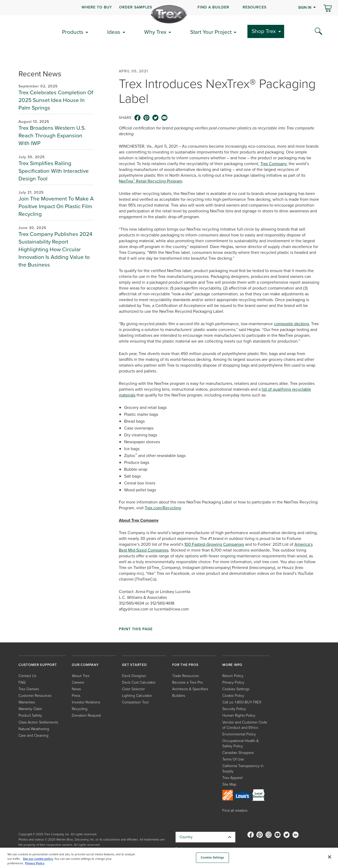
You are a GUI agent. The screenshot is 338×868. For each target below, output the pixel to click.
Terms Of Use (233, 759)
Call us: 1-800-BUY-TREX (242, 702)
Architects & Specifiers (190, 689)
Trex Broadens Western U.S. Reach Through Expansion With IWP (52, 135)
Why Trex (155, 32)
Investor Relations (86, 702)
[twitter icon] (156, 118)
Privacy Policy (233, 682)
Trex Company (273, 164)
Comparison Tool (135, 702)
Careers (78, 682)
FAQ (22, 682)
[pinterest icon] (147, 118)
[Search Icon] (318, 31)
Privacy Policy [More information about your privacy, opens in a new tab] (35, 863)
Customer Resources (35, 696)
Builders (179, 696)
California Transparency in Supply (243, 769)
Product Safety (30, 715)
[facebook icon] (138, 118)
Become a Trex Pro (187, 682)
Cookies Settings (236, 689)
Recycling (80, 709)
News (76, 689)
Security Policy (234, 709)
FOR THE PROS (185, 665)
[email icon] (165, 118)
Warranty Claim (30, 709)
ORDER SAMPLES (136, 7)
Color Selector (133, 689)
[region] (169, 858)
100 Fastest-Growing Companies (214, 544)
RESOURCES (255, 7)
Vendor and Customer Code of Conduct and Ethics (245, 725)
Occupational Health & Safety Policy (241, 743)
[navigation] (169, 8)
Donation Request (86, 715)
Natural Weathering (34, 729)
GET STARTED (134, 665)
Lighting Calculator (137, 696)
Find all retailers (235, 811)
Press (76, 696)
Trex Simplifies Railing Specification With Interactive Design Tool (54, 171)
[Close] (330, 857)
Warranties (27, 702)
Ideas (114, 32)
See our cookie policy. (38, 859)
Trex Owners (29, 689)
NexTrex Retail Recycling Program (151, 181)
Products (73, 32)
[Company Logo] (169, 14)
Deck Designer (134, 676)
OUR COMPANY (85, 665)
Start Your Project (211, 32)
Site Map (229, 784)
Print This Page (136, 629)
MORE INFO (232, 665)
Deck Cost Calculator (139, 682)
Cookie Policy (233, 696)
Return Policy (233, 676)
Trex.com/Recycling (163, 508)
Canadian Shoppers (238, 753)
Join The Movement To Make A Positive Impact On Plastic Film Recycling (56, 206)
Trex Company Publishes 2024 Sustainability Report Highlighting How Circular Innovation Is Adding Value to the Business (55, 249)
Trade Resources (186, 676)
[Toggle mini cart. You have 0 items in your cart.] (328, 9)
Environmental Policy (239, 734)
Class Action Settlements (38, 722)
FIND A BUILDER (213, 7)
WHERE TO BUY (97, 7)
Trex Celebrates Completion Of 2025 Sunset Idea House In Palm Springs (56, 100)
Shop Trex (264, 31)
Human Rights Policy (239, 715)
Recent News (40, 74)
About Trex (81, 676)
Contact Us (27, 676)
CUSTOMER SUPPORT (38, 665)
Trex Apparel (233, 778)
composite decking (291, 324)
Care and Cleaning (33, 736)
